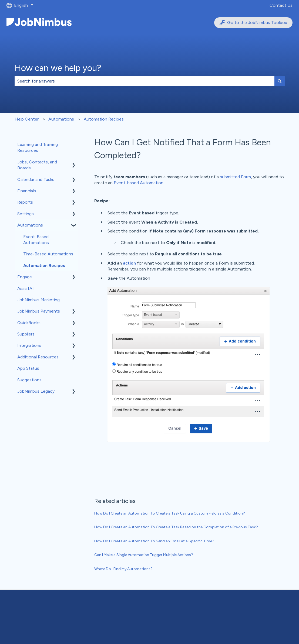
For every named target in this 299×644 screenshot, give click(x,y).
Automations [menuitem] (30, 225)
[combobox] (145, 81)
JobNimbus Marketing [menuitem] (38, 300)
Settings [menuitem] (26, 214)
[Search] (280, 81)
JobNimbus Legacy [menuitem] (36, 391)
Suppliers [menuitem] (26, 334)
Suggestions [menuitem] (29, 380)
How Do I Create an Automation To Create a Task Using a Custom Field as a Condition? (170, 513)
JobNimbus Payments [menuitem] (39, 311)
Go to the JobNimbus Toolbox (253, 23)
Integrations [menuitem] (29, 345)
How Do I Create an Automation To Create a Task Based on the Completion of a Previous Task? (176, 527)
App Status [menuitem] (28, 368)
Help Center (27, 119)
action (129, 263)
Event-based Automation (139, 183)
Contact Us (281, 5)
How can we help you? (58, 68)
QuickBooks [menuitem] (29, 323)
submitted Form (235, 177)
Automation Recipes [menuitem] (44, 266)
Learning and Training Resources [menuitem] (38, 147)
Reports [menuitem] (25, 202)
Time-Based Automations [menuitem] (48, 254)
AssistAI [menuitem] (26, 288)
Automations (61, 119)
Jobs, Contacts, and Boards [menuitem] (37, 165)
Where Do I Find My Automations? (123, 569)
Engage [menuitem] (25, 277)
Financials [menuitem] (27, 191)
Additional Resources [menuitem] (38, 357)
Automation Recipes (104, 119)
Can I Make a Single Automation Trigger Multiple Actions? (144, 555)
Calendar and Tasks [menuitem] (36, 179)
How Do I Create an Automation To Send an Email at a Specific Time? (154, 541)
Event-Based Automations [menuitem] (36, 240)
